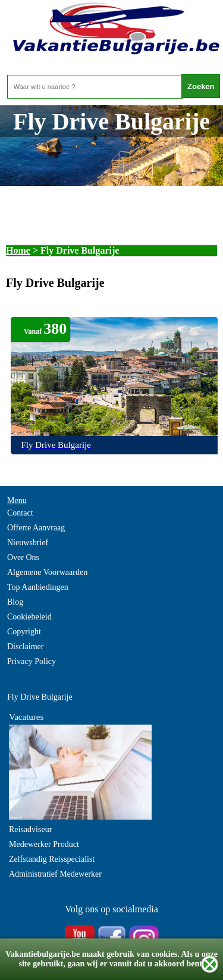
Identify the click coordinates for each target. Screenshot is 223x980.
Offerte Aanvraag (36, 528)
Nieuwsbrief (28, 543)
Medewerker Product (44, 844)
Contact (20, 513)
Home (18, 250)
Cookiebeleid (29, 617)
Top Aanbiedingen (38, 587)
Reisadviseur (30, 829)
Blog (15, 602)
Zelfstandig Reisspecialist (52, 859)
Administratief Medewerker (55, 874)
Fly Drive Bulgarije (40, 697)
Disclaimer (25, 647)
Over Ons (23, 557)
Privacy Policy (32, 661)
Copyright (24, 632)
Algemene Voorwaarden (47, 572)
